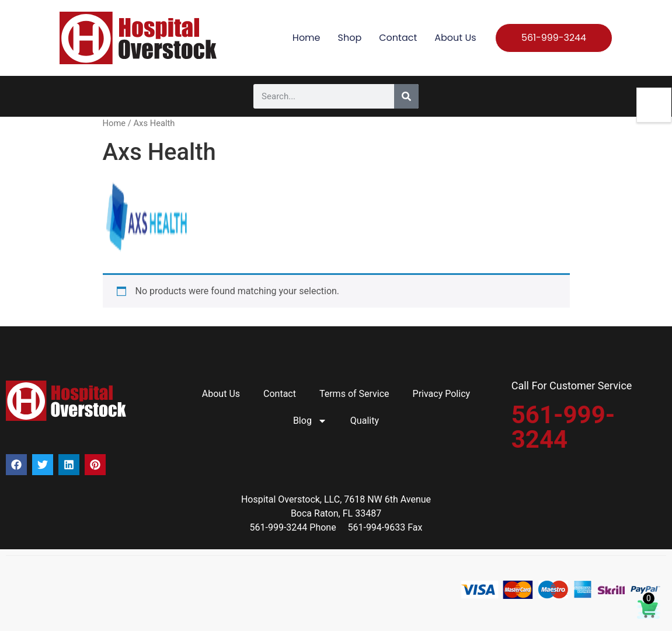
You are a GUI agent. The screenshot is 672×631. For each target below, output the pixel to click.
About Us (455, 38)
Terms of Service (354, 394)
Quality (365, 421)
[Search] (406, 96)
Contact (398, 38)
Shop (350, 38)
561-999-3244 (563, 427)
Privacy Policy (442, 394)
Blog (310, 421)
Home (307, 38)
